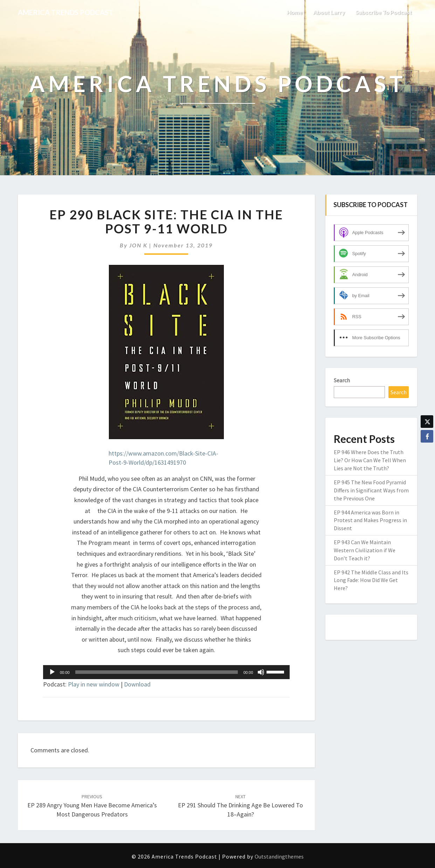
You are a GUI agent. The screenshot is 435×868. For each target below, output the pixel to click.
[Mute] (261, 672)
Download (137, 684)
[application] (166, 672)
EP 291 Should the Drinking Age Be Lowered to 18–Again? (240, 806)
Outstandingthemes (279, 856)
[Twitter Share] (427, 422)
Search (342, 380)
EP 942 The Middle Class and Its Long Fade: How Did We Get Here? (371, 580)
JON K (138, 245)
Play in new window (94, 684)
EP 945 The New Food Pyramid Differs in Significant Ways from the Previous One (371, 490)
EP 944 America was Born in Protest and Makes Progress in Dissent (370, 520)
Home (295, 12)
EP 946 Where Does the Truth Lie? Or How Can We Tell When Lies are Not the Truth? (370, 460)
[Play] (52, 672)
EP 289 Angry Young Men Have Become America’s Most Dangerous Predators (92, 806)
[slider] (157, 672)
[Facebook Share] (427, 436)
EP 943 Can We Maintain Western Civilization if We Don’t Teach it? (365, 550)
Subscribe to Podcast (384, 12)
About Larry (329, 12)
